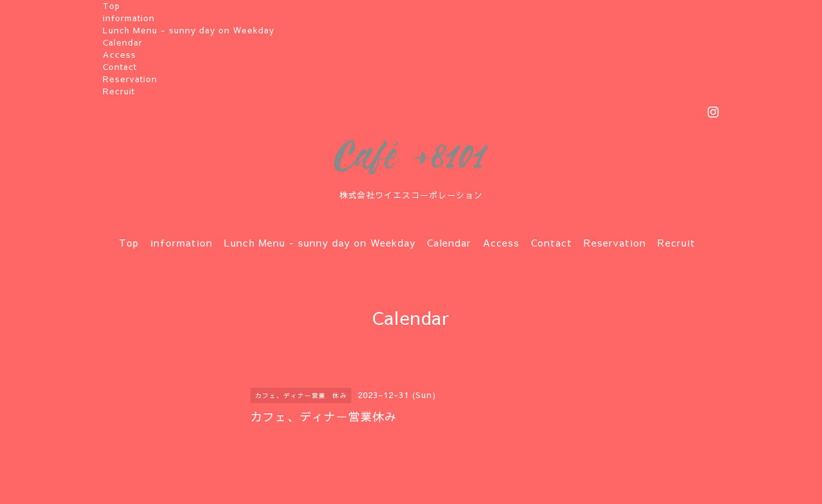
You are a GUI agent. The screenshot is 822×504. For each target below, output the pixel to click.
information (129, 18)
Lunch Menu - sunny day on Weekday (188, 30)
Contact (120, 67)
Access (119, 55)
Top (111, 6)
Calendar (123, 42)
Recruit (119, 91)
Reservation (130, 79)
